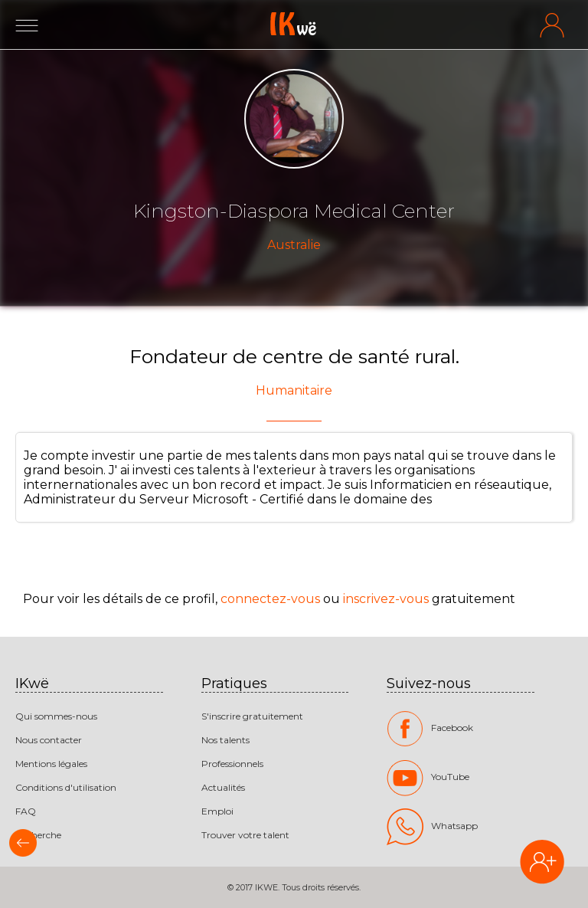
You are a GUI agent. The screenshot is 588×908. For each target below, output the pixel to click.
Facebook (430, 729)
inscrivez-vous (386, 599)
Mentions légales (51, 764)
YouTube (428, 778)
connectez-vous (270, 599)
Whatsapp (432, 827)
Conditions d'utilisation (66, 787)
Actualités (223, 787)
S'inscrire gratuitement (252, 716)
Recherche (38, 835)
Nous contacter (49, 740)
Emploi (217, 811)
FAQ (26, 811)
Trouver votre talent (245, 835)
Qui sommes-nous (56, 716)
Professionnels (232, 764)
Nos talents (225, 740)
